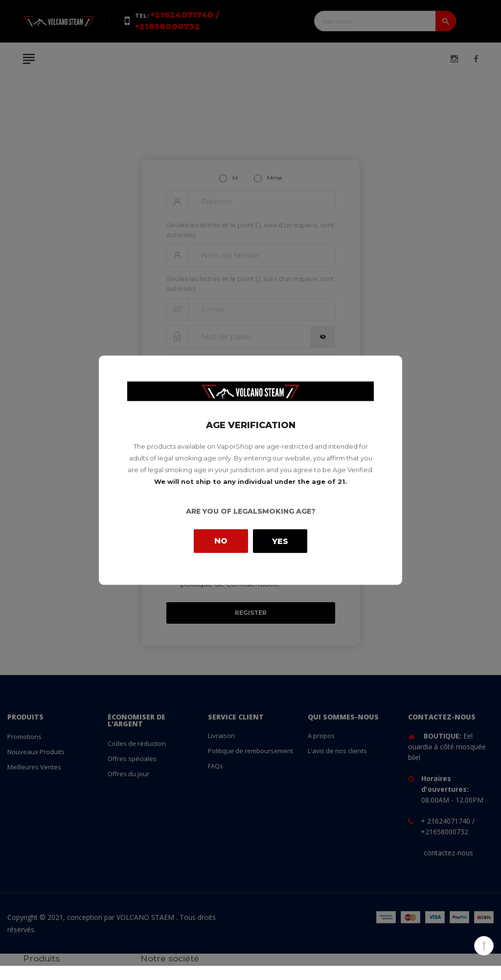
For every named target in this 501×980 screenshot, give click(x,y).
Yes (280, 541)
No (221, 541)
